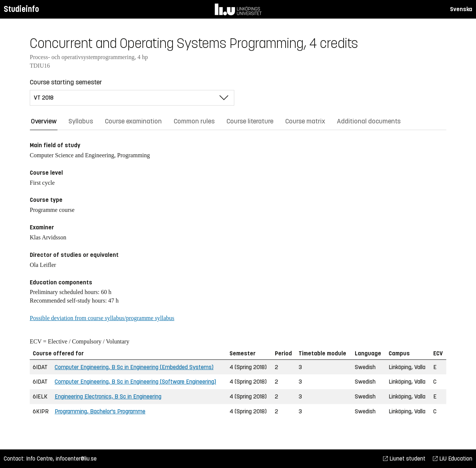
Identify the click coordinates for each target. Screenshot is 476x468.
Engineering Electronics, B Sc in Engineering (108, 396)
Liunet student (404, 459)
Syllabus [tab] (81, 121)
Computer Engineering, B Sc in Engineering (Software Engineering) (135, 382)
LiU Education (453, 459)
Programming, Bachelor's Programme (100, 411)
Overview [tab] (44, 121)
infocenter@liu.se (76, 459)
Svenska (461, 9)
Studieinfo (21, 9)
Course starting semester (66, 82)
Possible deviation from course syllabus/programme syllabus (102, 318)
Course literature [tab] (250, 121)
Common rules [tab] (194, 121)
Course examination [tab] (133, 121)
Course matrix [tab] (305, 121)
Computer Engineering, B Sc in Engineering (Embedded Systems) (134, 367)
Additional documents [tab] (369, 121)
